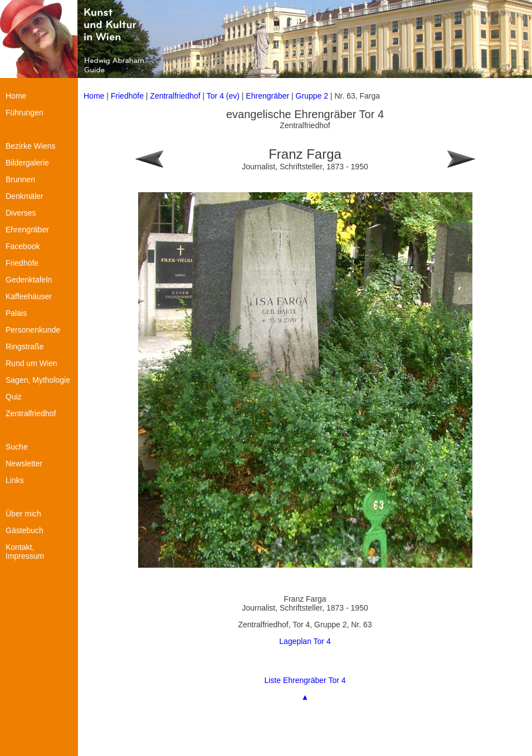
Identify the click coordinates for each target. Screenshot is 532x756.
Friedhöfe (127, 96)
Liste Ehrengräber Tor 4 (305, 680)
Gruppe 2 (312, 96)
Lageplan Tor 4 (305, 641)
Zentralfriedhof (175, 96)
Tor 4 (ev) (224, 96)
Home (94, 96)
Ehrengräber (267, 96)
